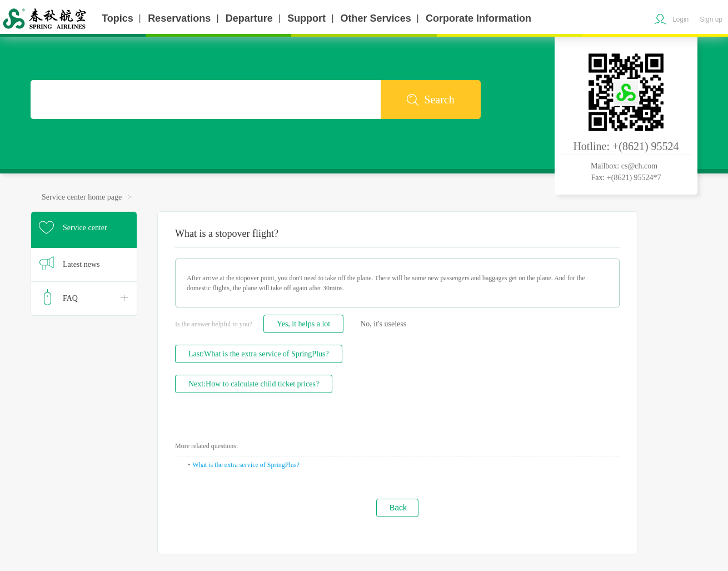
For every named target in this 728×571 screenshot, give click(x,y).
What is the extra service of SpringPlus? (246, 465)
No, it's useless (383, 324)
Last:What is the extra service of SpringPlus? (259, 354)
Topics (118, 18)
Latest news (81, 264)
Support (306, 18)
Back (398, 508)
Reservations (179, 18)
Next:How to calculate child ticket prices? (254, 384)
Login (680, 19)
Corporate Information (478, 18)
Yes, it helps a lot (303, 324)
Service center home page (82, 197)
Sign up (711, 19)
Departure (249, 18)
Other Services (376, 18)
